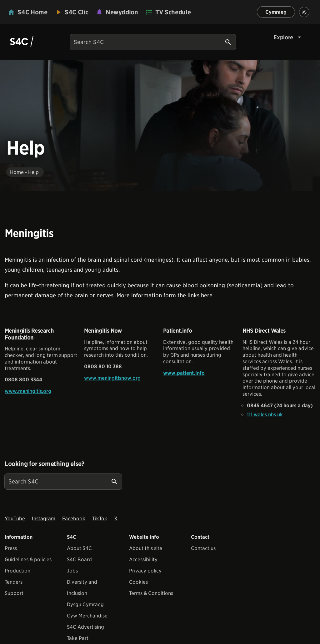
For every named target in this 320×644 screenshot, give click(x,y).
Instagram (44, 519)
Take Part (78, 638)
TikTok (100, 519)
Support (14, 593)
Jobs (72, 571)
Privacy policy (145, 571)
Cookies (138, 582)
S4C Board (79, 560)
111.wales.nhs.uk (265, 415)
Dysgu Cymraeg (85, 604)
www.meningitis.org (28, 391)
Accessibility (143, 560)
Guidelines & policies (28, 560)
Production (17, 571)
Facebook (74, 519)
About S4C (79, 548)
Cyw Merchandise (87, 616)
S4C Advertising (85, 627)
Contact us (203, 548)
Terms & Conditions (151, 593)
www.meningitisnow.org (112, 378)
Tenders (14, 582)
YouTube (15, 519)
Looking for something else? (45, 464)
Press (11, 548)
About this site (146, 548)
